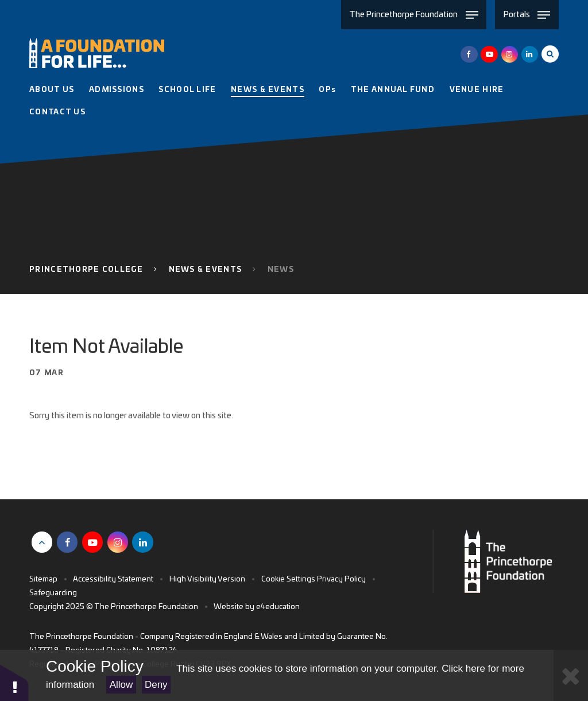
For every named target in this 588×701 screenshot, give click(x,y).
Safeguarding (53, 593)
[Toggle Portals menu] (527, 15)
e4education (278, 607)
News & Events (206, 270)
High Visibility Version (207, 579)
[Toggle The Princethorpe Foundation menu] (414, 15)
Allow (121, 685)
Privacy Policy (341, 579)
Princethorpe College (86, 270)
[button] (14, 682)
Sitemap (43, 579)
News (281, 270)
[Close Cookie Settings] (571, 675)
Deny (156, 685)
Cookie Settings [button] (288, 579)
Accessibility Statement (113, 579)
